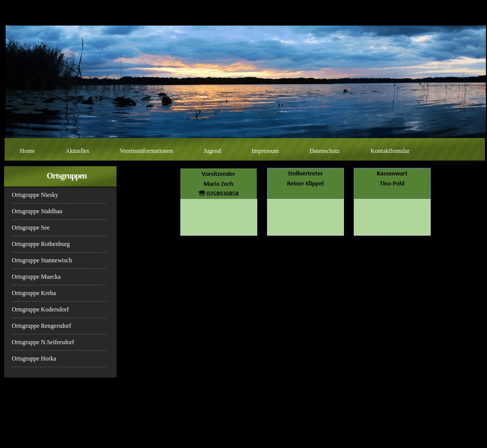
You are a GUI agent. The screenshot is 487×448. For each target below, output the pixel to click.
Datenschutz (325, 151)
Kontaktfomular (390, 151)
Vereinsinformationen (146, 151)
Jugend (212, 151)
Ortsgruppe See (31, 228)
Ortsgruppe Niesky (35, 195)
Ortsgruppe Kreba (34, 293)
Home (27, 151)
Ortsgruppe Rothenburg (41, 244)
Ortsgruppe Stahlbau (37, 211)
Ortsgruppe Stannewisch (42, 260)
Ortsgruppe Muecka (36, 277)
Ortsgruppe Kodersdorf (40, 309)
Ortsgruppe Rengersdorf (41, 326)
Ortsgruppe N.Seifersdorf (43, 342)
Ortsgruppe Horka (34, 359)
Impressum (265, 151)
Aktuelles (77, 151)
